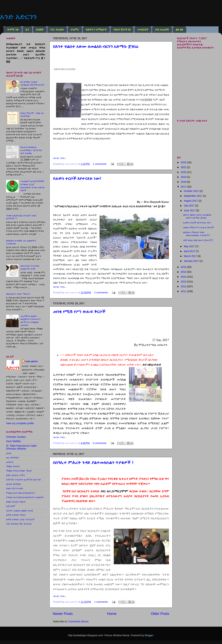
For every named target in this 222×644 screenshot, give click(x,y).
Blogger (149, 635)
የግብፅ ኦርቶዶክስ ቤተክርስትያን (20, 493)
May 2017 (190, 246)
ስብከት (40, 30)
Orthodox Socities (16, 437)
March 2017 (191, 256)
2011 (184, 291)
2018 (184, 182)
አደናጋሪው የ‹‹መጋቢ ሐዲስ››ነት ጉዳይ (30, 267)
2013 (184, 282)
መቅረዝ (10, 462)
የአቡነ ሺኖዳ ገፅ (122, 30)
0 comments (100, 443)
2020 (184, 172)
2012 (184, 286)
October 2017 (192, 191)
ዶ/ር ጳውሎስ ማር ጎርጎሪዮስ (19, 524)
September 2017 (193, 196)
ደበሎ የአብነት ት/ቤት (16, 502)
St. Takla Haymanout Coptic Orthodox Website (21, 447)
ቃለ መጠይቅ (162, 30)
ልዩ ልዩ (179, 30)
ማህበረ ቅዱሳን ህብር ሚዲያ (19, 471)
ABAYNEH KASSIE (65, 69)
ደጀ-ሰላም (11, 506)
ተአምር (75, 30)
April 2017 (190, 251)
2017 (184, 187)
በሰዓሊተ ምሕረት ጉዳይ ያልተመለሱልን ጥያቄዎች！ (94, 462)
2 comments (101, 293)
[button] (81, 69)
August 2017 (191, 201)
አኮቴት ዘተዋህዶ (14, 484)
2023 (184, 162)
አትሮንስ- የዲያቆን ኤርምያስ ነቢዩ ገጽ (24, 480)
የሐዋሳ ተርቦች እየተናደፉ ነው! (77, 178)
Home (112, 614)
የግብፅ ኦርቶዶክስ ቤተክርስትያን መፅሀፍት (25, 497)
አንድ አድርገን (18, 17)
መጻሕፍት (143, 30)
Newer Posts (63, 614)
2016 (184, 267)
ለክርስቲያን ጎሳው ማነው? (18, 294)
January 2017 (192, 261)
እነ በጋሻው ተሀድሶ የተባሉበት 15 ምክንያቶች (32, 83)
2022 (184, 167)
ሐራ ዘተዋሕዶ (13, 457)
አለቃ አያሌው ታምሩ (16, 475)
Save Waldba (13, 441)
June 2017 (190, 210)
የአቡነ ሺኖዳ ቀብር (15, 488)
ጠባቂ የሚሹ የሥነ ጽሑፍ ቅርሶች (79, 312)
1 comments (100, 164)
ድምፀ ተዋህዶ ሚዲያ (16, 515)
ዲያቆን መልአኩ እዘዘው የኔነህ (19, 511)
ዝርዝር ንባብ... (60, 158)
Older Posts (160, 614)
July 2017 (190, 206)
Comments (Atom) (78, 621)
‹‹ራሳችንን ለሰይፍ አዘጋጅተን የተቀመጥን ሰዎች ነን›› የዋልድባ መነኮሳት (31, 321)
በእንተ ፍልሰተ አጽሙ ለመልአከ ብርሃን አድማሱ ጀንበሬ (96, 46)
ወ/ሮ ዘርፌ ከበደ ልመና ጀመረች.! (198, 240)
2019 (184, 177)
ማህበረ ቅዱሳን (13, 466)
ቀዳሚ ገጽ (13, 30)
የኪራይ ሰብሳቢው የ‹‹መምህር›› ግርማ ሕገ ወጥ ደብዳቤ (31, 150)
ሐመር (9, 453)
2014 (184, 277)
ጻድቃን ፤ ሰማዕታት (96, 30)
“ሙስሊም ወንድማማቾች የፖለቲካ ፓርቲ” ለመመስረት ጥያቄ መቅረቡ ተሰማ (33, 186)
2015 (184, 272)
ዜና (27, 30)
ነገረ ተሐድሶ (57, 30)
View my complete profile (20, 423)
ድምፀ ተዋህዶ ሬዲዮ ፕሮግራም (20, 519)
